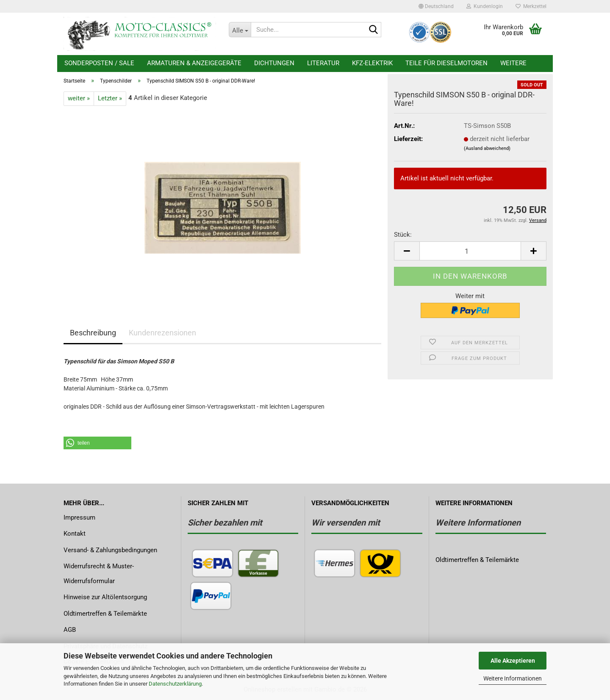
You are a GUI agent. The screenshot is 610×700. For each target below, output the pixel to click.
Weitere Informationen (513, 678)
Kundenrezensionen (162, 333)
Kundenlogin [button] (485, 6)
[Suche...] (240, 30)
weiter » (79, 98)
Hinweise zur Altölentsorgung (105, 597)
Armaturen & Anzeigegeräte (194, 63)
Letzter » (110, 98)
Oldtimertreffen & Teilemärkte (105, 614)
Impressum (79, 517)
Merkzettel (531, 6)
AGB (70, 630)
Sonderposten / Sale (99, 63)
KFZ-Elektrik (372, 63)
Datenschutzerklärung (175, 684)
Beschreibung (93, 333)
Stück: (403, 235)
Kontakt (75, 534)
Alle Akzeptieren (513, 661)
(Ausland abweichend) (487, 148)
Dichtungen (274, 63)
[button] (436, 6)
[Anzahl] (470, 251)
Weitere (513, 63)
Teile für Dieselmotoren (446, 63)
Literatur (323, 63)
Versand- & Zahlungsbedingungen (110, 550)
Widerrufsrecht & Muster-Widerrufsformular (99, 574)
